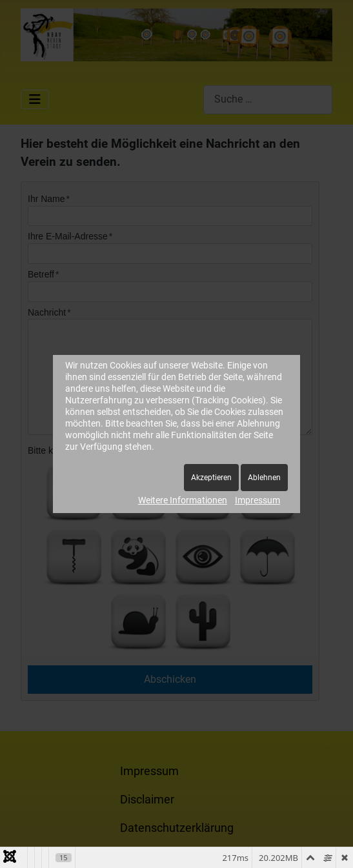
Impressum (257, 500)
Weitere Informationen (183, 500)
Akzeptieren (211, 478)
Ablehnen (264, 478)
